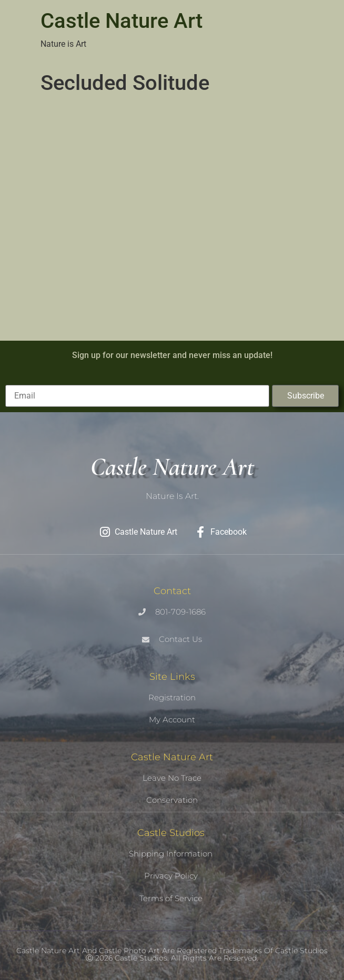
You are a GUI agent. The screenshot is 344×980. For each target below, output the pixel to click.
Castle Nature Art (122, 21)
